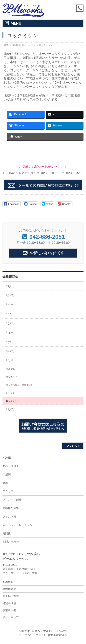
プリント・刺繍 (12, 500)
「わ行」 (10, 410)
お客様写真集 (11, 508)
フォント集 (9, 516)
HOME (7, 458)
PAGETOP (73, 446)
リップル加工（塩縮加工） (20, 385)
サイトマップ (11, 617)
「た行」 (10, 314)
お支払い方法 (11, 596)
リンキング (12, 377)
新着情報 (8, 582)
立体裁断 (10, 369)
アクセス (8, 491)
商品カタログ (11, 466)
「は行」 (10, 333)
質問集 (7, 533)
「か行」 (10, 296)
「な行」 (10, 323)
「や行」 (10, 351)
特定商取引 (9, 603)
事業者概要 (9, 610)
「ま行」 (10, 342)
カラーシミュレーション (18, 525)
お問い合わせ (11, 542)
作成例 (7, 474)
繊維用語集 (10, 277)
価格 (5, 483)
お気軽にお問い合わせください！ (43, 167)
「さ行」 (10, 305)
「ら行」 (10, 361)
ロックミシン (13, 401)
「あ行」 (10, 286)
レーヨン (10, 393)
